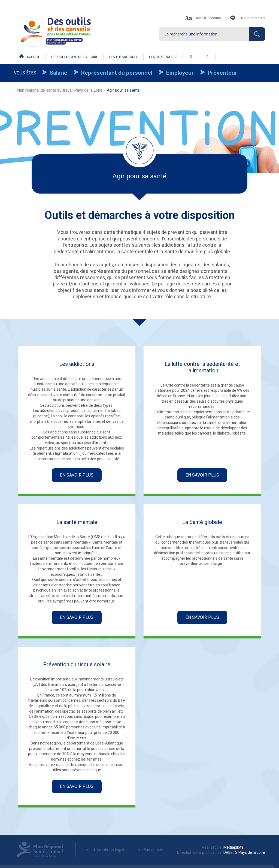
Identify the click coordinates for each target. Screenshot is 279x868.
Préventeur (222, 73)
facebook (191, 57)
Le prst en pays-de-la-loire (75, 57)
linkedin (207, 57)
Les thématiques (124, 57)
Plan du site (153, 850)
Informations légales (109, 850)
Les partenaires (163, 57)
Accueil (30, 57)
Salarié (58, 73)
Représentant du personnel (116, 73)
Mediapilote (233, 847)
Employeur (179, 73)
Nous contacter (253, 18)
